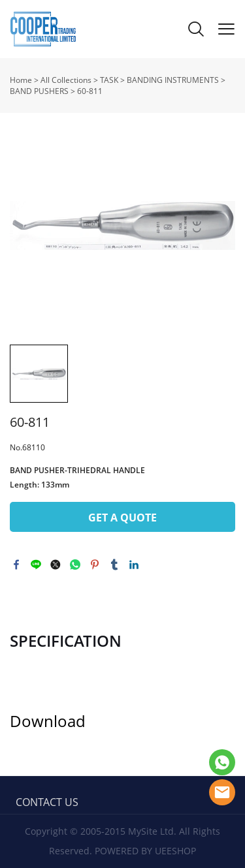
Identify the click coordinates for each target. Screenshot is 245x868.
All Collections (66, 80)
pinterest (95, 565)
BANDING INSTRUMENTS (173, 80)
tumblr (114, 565)
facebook (16, 565)
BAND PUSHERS (39, 91)
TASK (109, 80)
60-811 (90, 91)
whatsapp (75, 565)
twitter (56, 565)
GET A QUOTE (122, 518)
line (36, 565)
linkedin (134, 565)
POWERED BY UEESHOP (145, 851)
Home (21, 80)
